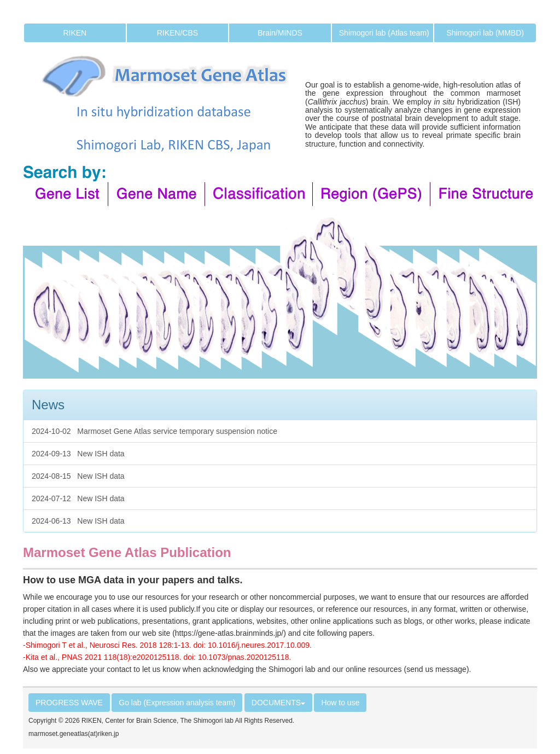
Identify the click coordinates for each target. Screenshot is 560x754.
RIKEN (75, 33)
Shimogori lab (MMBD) (485, 33)
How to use (340, 703)
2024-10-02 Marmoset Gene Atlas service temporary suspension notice (154, 431)
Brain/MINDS (280, 33)
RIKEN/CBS (177, 33)
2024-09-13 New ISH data (78, 454)
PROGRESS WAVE (69, 703)
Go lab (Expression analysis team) (177, 703)
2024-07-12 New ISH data (78, 498)
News (48, 405)
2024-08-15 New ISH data (78, 476)
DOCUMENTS (278, 703)
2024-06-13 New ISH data (78, 521)
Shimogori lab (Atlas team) (384, 33)
